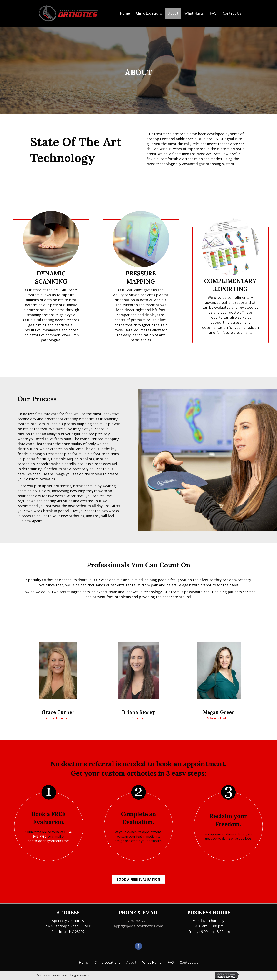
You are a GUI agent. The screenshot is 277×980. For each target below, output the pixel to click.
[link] (84, 962)
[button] (138, 879)
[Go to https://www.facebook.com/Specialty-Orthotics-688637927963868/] (138, 946)
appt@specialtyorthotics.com (49, 841)
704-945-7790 (138, 921)
